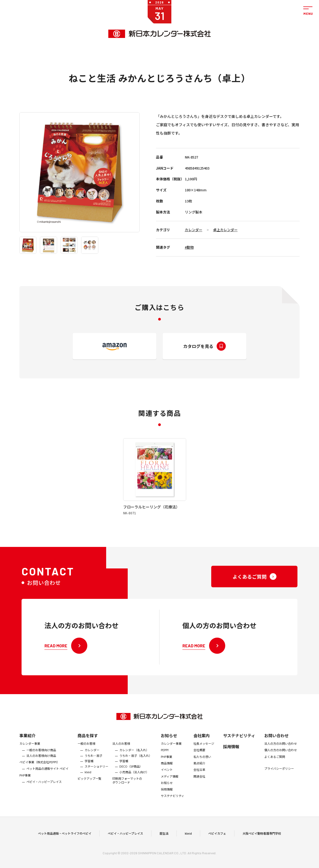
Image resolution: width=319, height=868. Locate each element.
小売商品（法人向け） (134, 780)
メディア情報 (170, 785)
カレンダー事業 (30, 752)
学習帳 (89, 769)
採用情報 (167, 798)
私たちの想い (202, 765)
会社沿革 (199, 778)
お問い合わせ (276, 744)
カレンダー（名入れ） (134, 758)
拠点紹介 (199, 771)
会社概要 (199, 758)
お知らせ (169, 744)
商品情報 (167, 771)
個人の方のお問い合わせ (281, 758)
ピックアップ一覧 (89, 787)
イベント (167, 778)
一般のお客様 (86, 752)
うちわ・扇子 (93, 764)
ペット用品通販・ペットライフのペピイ (65, 837)
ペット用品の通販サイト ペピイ (47, 777)
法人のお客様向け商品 (41, 764)
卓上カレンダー (225, 230)
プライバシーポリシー (279, 777)
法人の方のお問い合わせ (281, 752)
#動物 (189, 247)
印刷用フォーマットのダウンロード (127, 789)
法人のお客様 (121, 752)
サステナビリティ (173, 804)
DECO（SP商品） (131, 775)
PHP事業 (25, 783)
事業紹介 (27, 744)
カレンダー (194, 230)
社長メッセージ (204, 752)
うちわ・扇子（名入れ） (136, 764)
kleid (88, 780)
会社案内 (202, 744)
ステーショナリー (96, 775)
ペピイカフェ (217, 837)
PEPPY (165, 758)
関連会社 (199, 785)
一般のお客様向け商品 (41, 758)
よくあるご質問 (275, 765)
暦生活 (164, 837)
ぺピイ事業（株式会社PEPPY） (40, 770)
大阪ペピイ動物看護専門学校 (262, 837)
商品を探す (88, 744)
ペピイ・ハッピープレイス (44, 790)
